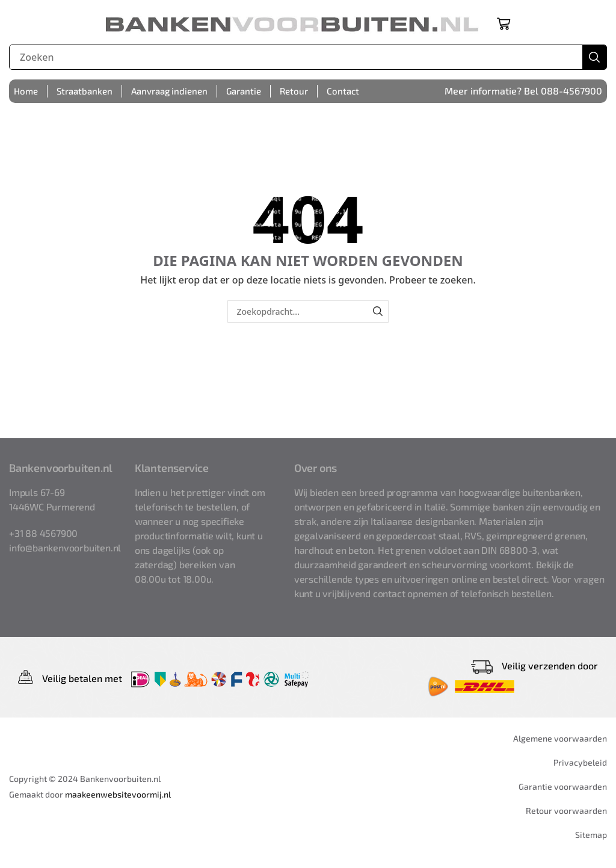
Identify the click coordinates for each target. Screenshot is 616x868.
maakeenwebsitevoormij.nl (118, 794)
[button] (504, 23)
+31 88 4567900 (43, 533)
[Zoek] (594, 57)
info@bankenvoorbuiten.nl (65, 547)
